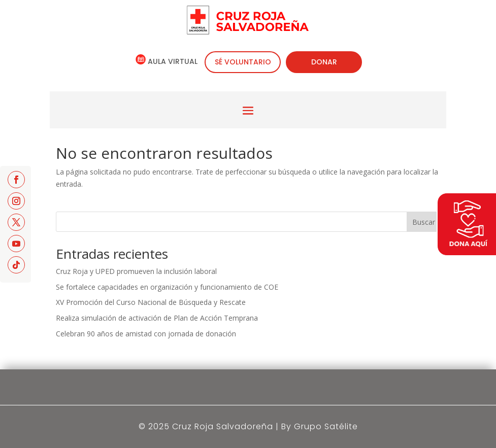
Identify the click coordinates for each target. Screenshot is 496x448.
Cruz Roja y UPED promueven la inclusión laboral (136, 271)
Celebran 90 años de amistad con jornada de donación (146, 334)
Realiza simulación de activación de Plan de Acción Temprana (157, 318)
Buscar (424, 222)
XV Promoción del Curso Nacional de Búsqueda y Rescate (151, 302)
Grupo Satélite (326, 426)
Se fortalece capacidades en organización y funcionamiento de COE (167, 287)
